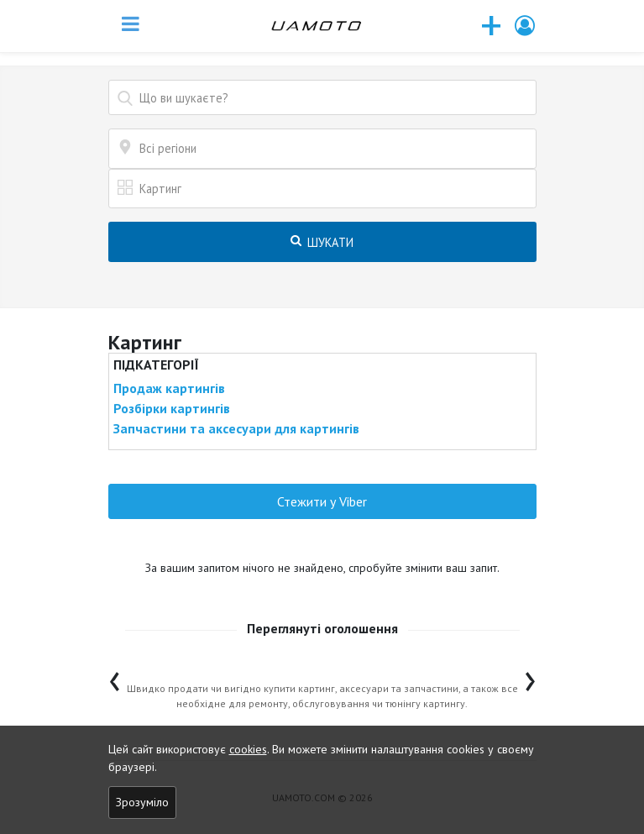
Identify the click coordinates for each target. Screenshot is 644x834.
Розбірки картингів (172, 408)
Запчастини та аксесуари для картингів (236, 428)
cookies (248, 749)
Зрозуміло (142, 802)
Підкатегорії (156, 365)
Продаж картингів (169, 388)
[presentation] (115, 677)
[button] (526, 26)
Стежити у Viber (322, 501)
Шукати (322, 242)
